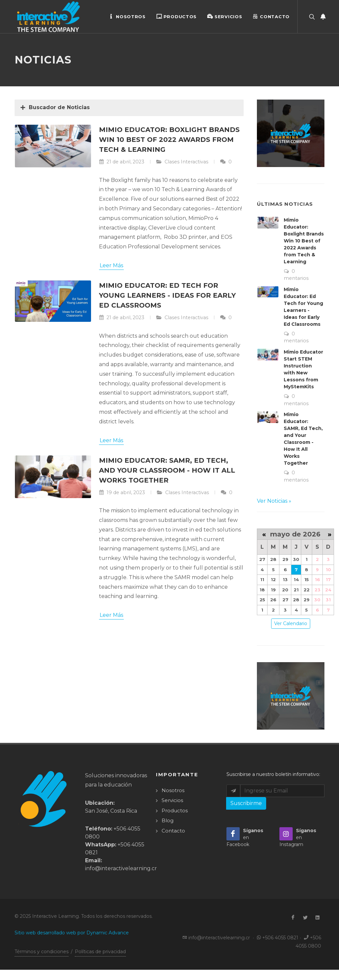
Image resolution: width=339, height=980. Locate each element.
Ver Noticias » (274, 501)
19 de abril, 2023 (122, 493)
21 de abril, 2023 (122, 162)
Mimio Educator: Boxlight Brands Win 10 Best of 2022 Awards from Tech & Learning (169, 140)
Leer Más (111, 266)
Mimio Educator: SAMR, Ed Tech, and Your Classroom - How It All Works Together (167, 471)
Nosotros (127, 16)
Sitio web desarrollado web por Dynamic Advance (72, 933)
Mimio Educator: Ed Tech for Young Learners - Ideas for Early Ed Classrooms (167, 296)
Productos (176, 16)
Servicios (225, 16)
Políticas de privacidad (100, 952)
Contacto (271, 16)
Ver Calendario (291, 624)
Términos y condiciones (42, 952)
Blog (168, 821)
